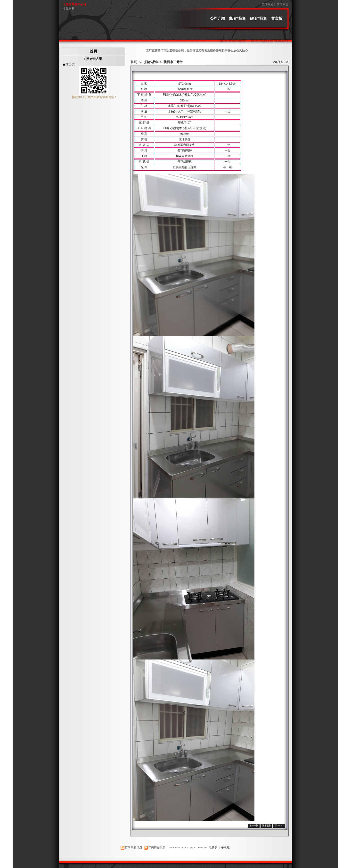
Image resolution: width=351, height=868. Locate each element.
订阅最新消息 (134, 847)
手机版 (226, 847)
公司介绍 (218, 18)
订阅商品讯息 (157, 847)
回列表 (266, 826)
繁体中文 (268, 4)
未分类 (70, 64)
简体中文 (283, 4)
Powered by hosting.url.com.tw (188, 848)
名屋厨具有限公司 (74, 4)
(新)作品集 (259, 18)
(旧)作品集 (237, 18)
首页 (134, 62)
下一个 (279, 826)
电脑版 (213, 847)
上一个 (254, 826)
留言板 (277, 18)
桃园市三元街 (173, 62)
